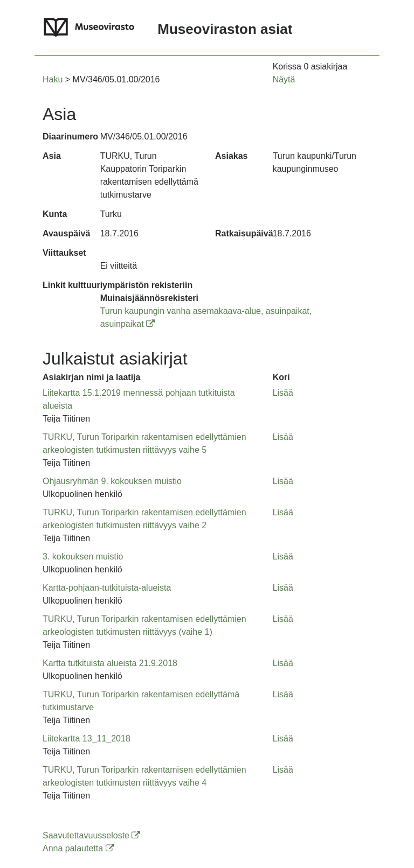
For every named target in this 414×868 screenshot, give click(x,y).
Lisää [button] (283, 393)
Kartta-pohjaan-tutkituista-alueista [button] (107, 588)
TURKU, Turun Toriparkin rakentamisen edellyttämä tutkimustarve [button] (141, 701)
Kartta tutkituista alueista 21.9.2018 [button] (110, 663)
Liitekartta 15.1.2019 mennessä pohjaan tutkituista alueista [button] (139, 399)
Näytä (284, 79)
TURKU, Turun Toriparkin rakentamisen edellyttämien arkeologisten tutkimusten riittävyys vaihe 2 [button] (144, 519)
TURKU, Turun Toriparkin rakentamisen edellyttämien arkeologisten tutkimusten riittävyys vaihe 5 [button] (144, 443)
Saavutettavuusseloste (91, 835)
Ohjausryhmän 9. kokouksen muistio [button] (112, 481)
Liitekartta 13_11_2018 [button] (87, 738)
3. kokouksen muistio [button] (83, 556)
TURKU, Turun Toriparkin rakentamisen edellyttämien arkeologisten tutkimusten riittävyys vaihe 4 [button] (144, 776)
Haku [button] (53, 79)
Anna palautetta (78, 848)
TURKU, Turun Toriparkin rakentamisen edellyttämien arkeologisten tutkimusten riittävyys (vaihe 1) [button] (144, 625)
